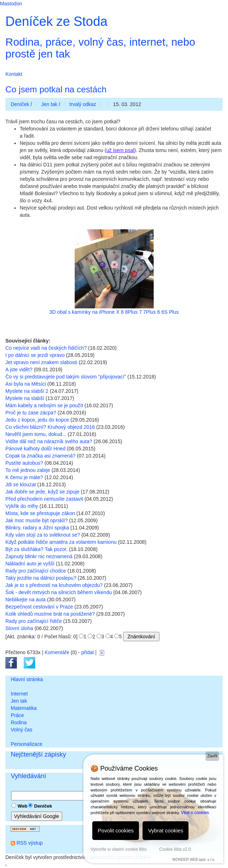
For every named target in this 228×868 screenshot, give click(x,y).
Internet (19, 694)
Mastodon (11, 4)
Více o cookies (195, 813)
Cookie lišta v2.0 (175, 849)
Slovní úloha (19, 628)
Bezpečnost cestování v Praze (39, 607)
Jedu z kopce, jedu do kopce (37, 420)
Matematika (24, 708)
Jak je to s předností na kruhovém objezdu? (54, 585)
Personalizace (27, 744)
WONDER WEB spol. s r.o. (194, 860)
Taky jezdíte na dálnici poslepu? (41, 578)
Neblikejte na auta (25, 600)
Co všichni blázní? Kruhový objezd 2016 (50, 427)
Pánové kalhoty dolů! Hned (35, 449)
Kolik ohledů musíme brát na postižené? (50, 614)
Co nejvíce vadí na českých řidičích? (46, 348)
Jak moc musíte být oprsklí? (37, 520)
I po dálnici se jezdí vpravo (35, 355)
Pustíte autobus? (24, 463)
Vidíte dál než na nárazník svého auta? (49, 441)
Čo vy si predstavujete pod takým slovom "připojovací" (66, 377)
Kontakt (14, 74)
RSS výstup (30, 843)
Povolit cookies (116, 830)
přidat (87, 652)
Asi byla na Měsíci (26, 384)
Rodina (19, 722)
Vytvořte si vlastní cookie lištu (118, 849)
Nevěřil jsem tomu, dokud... (36, 434)
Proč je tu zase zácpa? (31, 413)
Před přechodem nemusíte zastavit (44, 499)
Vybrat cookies (166, 830)
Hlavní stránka (27, 679)
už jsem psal (120, 150)
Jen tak (19, 701)
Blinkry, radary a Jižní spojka (37, 528)
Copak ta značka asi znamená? (40, 456)
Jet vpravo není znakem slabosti (41, 362)
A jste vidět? (19, 369)
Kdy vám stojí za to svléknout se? (43, 535)
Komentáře (57, 652)
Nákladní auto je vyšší (30, 564)
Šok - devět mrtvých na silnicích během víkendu (59, 592)
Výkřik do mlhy (22, 506)
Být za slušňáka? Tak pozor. (36, 549)
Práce (17, 715)
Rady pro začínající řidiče (34, 621)
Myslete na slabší (25, 398)
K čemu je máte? (24, 477)
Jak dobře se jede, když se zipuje (42, 492)
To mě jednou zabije (28, 470)
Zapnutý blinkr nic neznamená (39, 556)
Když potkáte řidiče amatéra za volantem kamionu (61, 542)
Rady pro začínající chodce (36, 571)
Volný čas (22, 730)
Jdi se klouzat (21, 484)
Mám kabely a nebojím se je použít (44, 405)
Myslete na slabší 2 (27, 391)
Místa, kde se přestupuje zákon (40, 513)
